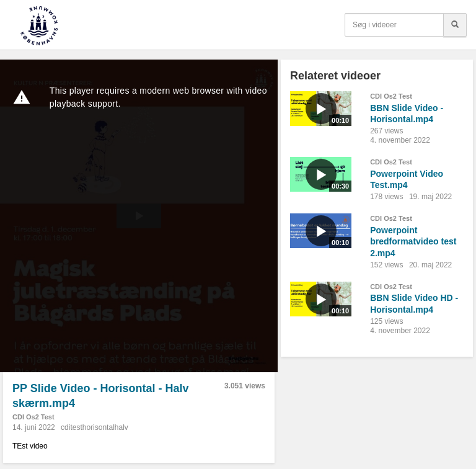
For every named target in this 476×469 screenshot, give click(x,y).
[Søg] (455, 25)
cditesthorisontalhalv (95, 427)
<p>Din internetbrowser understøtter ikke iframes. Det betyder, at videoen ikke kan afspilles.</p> (139, 216)
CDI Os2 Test (33, 417)
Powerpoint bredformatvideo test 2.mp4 (413, 242)
